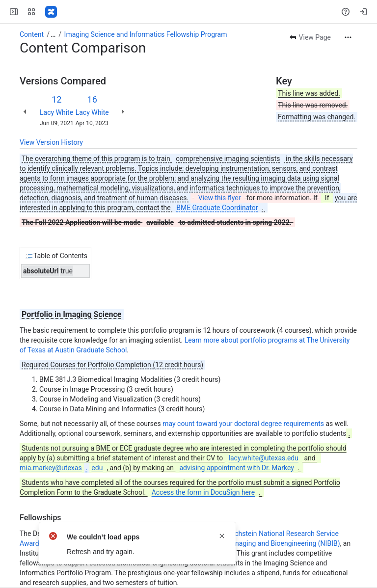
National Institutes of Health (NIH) (130, 553)
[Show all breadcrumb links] (53, 34)
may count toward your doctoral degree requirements (243, 424)
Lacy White (56, 112)
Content (32, 34)
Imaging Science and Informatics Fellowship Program (146, 34)
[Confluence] (51, 12)
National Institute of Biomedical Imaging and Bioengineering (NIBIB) (236, 543)
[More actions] (348, 37)
